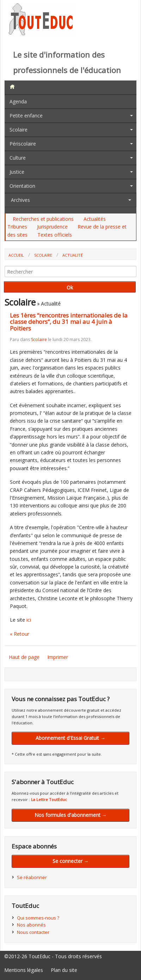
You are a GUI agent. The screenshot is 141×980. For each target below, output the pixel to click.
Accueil (16, 255)
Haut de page (24, 657)
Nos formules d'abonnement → (71, 815)
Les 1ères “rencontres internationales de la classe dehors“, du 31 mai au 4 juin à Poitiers (69, 322)
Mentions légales (24, 970)
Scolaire (19, 130)
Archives (20, 200)
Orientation (22, 186)
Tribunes (17, 227)
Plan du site (64, 970)
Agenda (18, 101)
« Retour (20, 634)
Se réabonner (32, 877)
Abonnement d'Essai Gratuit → (70, 738)
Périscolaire (23, 144)
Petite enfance (26, 116)
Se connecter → (71, 861)
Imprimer (58, 657)
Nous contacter (33, 932)
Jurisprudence (52, 227)
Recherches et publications (43, 219)
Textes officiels (55, 235)
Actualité (73, 255)
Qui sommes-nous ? (38, 918)
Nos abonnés (31, 925)
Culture (18, 158)
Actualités (95, 219)
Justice (17, 172)
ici (29, 620)
